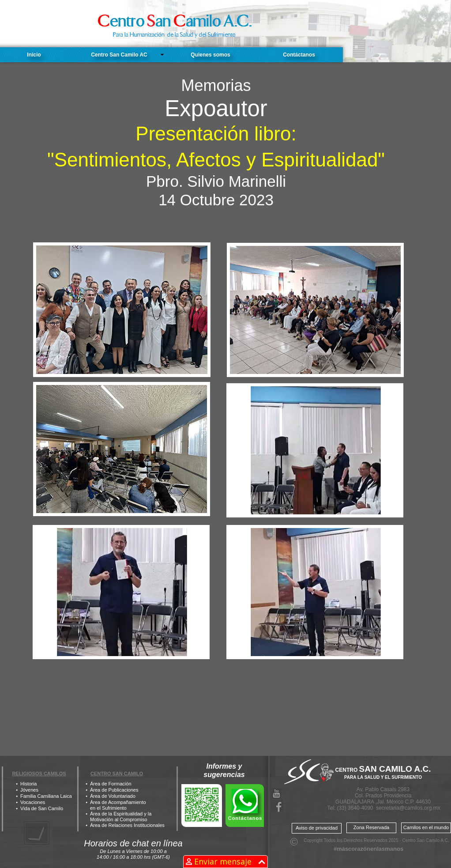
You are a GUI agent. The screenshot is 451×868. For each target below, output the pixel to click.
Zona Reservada (371, 827)
